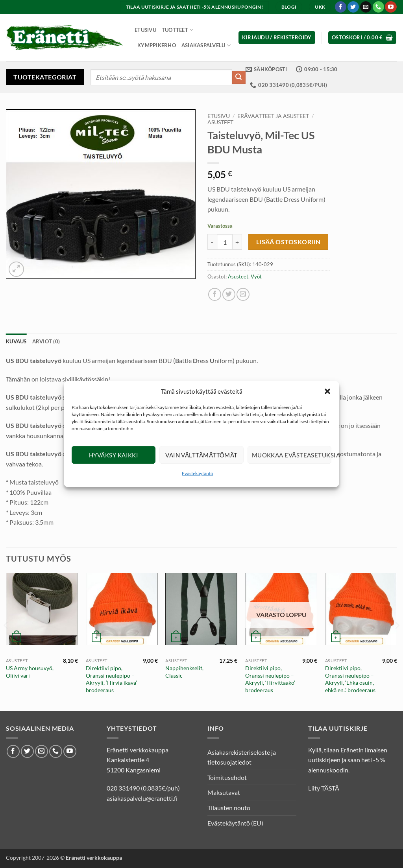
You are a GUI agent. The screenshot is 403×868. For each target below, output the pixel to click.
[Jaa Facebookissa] (215, 294)
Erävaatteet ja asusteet (273, 116)
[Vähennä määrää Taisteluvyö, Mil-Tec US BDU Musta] (212, 242)
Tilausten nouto (229, 808)
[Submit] (239, 77)
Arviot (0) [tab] (46, 341)
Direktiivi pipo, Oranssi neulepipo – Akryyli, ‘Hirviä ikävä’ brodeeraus (111, 679)
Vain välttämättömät (201, 455)
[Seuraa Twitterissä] (353, 7)
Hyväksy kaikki (114, 455)
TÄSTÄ (330, 788)
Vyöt (256, 276)
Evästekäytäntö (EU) (235, 823)
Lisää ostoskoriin (288, 242)
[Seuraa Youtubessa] (391, 7)
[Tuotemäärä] (225, 242)
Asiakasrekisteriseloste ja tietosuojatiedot (242, 757)
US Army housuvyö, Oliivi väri (30, 672)
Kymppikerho (157, 45)
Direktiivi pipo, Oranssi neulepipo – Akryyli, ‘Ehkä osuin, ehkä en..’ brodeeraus (350, 679)
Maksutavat (224, 792)
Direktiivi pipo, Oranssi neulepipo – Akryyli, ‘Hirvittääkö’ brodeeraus (270, 679)
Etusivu (145, 30)
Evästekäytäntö (198, 473)
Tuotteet (178, 30)
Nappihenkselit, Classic (184, 672)
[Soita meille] (378, 7)
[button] (327, 391)
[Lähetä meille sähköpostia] (366, 7)
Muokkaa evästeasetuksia (292, 455)
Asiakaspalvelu (206, 45)
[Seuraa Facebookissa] (341, 7)
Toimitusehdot (227, 777)
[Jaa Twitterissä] (229, 294)
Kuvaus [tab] (16, 341)
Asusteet (220, 122)
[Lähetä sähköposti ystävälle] (243, 294)
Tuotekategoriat (45, 77)
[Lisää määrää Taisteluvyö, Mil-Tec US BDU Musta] (237, 242)
